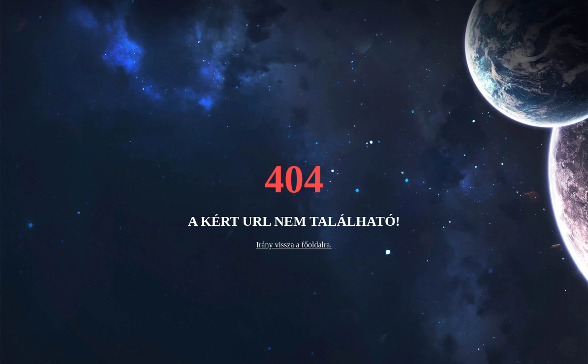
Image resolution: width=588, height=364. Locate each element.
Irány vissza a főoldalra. (294, 245)
